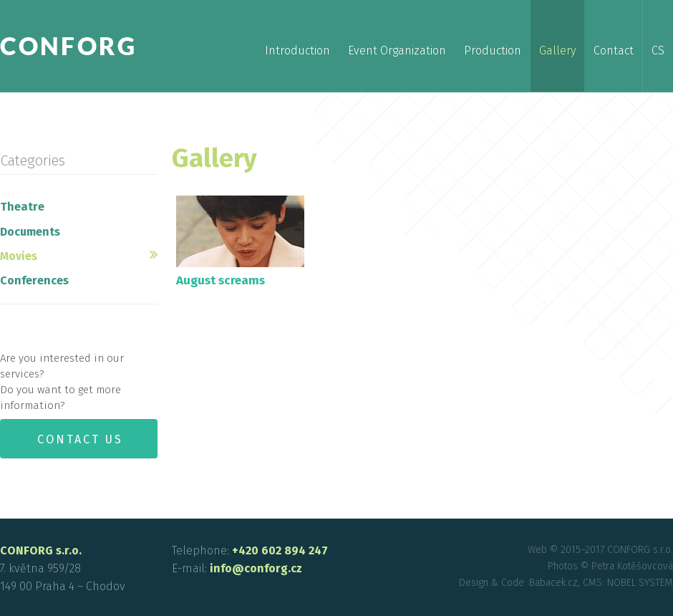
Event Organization (397, 50)
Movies (19, 256)
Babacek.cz (553, 583)
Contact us (80, 439)
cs (658, 50)
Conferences (34, 280)
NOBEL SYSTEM (640, 583)
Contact (614, 50)
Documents (30, 232)
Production (493, 50)
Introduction (297, 50)
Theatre (22, 207)
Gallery (557, 50)
